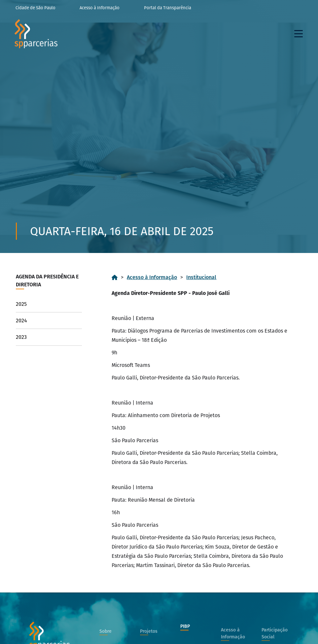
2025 (21, 304)
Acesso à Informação (100, 8)
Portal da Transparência (168, 8)
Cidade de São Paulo (35, 8)
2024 (21, 321)
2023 (21, 337)
